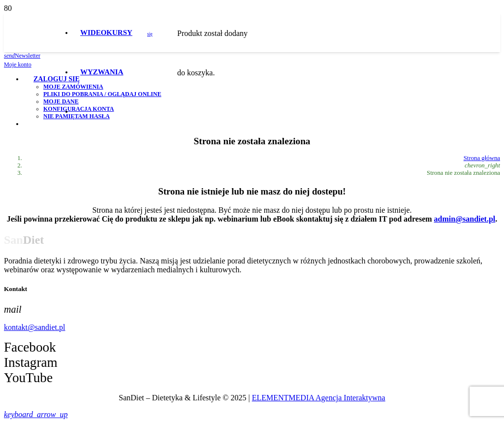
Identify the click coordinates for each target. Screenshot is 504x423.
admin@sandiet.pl (465, 219)
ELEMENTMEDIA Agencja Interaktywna (319, 398)
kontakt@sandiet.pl (35, 327)
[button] (36, 414)
